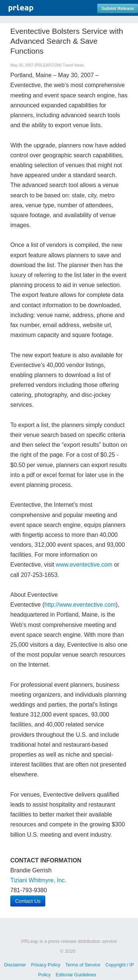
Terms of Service (83, 965)
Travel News (73, 65)
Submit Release (118, 8)
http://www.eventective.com (80, 605)
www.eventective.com (84, 565)
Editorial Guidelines (76, 975)
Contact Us (28, 901)
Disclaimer (15, 965)
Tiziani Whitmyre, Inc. (38, 880)
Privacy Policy (46, 965)
